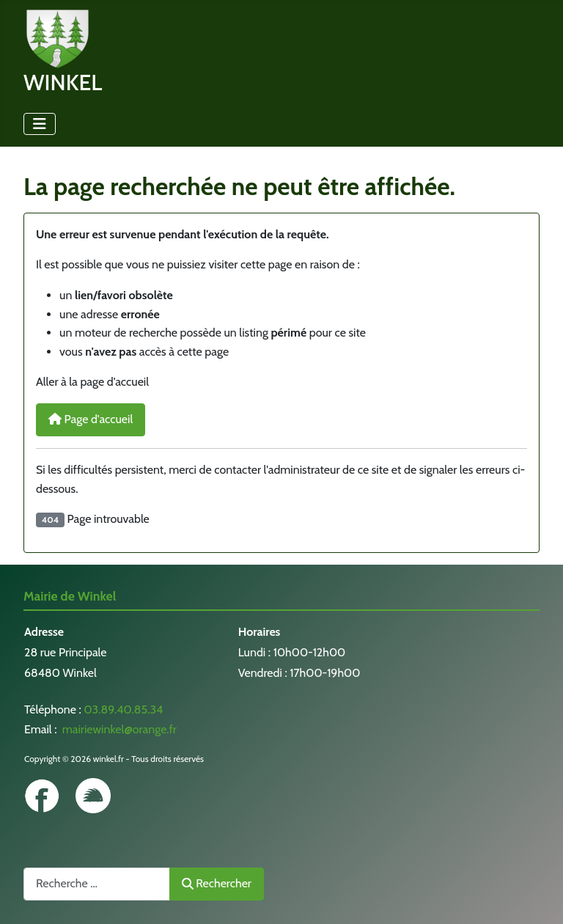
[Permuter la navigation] (40, 124)
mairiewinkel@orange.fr (118, 729)
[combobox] (97, 884)
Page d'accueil (91, 419)
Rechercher (217, 883)
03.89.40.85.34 (123, 709)
